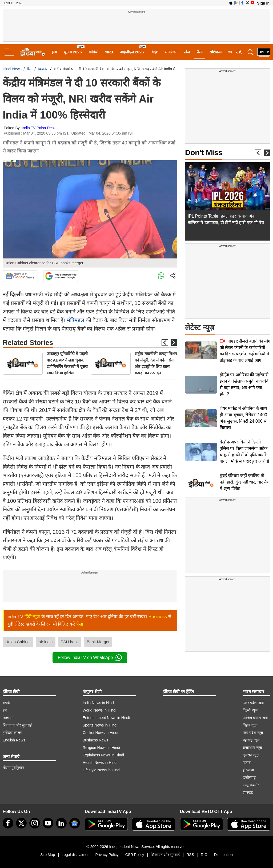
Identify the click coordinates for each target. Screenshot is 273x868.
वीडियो (93, 52)
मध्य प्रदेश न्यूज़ (253, 733)
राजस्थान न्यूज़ (252, 748)
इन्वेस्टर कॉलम (12, 733)
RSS (190, 855)
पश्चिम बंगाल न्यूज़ (255, 718)
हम (5, 710)
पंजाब (247, 763)
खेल (187, 52)
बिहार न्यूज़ (250, 725)
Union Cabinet (18, 642)
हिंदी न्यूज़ (32, 617)
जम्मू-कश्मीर (251, 785)
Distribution (223, 855)
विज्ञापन (8, 718)
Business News (95, 740)
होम (54, 52)
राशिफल (215, 52)
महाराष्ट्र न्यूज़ (251, 740)
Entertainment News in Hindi (106, 718)
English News (14, 740)
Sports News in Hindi (100, 725)
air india (46, 642)
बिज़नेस (43, 69)
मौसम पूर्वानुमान (13, 768)
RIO (204, 855)
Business (158, 617)
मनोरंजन (171, 52)
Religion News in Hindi (101, 748)
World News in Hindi (99, 710)
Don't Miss (204, 153)
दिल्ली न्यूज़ (250, 710)
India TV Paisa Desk (39, 128)
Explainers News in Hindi (103, 755)
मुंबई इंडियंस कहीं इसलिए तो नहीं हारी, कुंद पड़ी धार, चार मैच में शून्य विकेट (245, 482)
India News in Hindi (99, 703)
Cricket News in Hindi (100, 733)
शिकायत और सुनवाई (17, 725)
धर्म (231, 52)
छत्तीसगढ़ (249, 777)
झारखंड (248, 792)
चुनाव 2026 (73, 52)
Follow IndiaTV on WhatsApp (90, 658)
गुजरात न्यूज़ (251, 755)
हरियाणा (248, 770)
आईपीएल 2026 (132, 52)
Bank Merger (98, 642)
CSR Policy (135, 855)
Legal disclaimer (75, 855)
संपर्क (6, 703)
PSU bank (70, 642)
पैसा (200, 52)
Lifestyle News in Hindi (101, 770)
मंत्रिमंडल (76, 320)
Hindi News (12, 69)
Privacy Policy (107, 855)
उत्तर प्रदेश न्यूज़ (253, 703)
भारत (109, 52)
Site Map (48, 855)
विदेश (154, 52)
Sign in (263, 3)
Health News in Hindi (100, 763)
